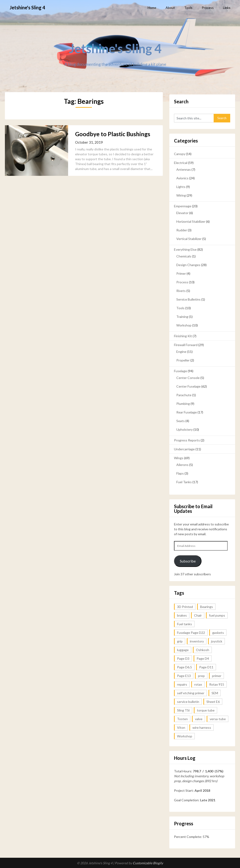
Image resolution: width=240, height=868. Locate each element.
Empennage (183, 206)
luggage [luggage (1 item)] (183, 650)
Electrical (181, 163)
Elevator (182, 213)
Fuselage (181, 371)
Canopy (180, 154)
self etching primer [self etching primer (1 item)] (191, 693)
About (170, 8)
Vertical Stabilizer (189, 239)
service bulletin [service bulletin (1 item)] (188, 702)
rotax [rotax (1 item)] (198, 684)
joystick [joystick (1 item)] (217, 641)
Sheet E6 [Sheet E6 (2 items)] (213, 702)
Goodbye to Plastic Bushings (113, 134)
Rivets (181, 291)
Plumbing (183, 404)
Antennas (184, 169)
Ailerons (182, 465)
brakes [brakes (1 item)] (182, 615)
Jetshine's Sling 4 (27, 7)
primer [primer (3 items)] (217, 676)
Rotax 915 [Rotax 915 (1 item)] (217, 684)
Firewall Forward (186, 345)
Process (208, 8)
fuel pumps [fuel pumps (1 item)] (217, 615)
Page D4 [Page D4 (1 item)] (203, 658)
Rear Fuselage (187, 412)
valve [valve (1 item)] (199, 719)
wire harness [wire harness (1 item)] (202, 727)
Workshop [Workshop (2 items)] (185, 736)
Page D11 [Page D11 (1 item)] (206, 667)
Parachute (184, 395)
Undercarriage (184, 449)
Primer (181, 273)
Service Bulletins (188, 299)
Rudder (182, 230)
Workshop (184, 325)
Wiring (181, 195)
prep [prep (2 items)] (201, 676)
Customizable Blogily (148, 863)
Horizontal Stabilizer (191, 221)
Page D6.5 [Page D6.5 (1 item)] (184, 667)
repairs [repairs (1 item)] (182, 684)
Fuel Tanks (184, 482)
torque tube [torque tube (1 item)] (206, 710)
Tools (188, 8)
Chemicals (184, 256)
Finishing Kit (183, 336)
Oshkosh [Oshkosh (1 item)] (203, 650)
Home (152, 8)
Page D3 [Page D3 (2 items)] (183, 658)
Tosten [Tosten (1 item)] (182, 719)
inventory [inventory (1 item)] (197, 641)
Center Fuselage (188, 386)
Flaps (180, 473)
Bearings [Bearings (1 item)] (207, 607)
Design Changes (188, 265)
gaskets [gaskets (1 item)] (218, 633)
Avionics (182, 178)
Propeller (183, 360)
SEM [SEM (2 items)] (215, 693)
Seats (181, 421)
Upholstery (184, 429)
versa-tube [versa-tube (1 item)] (218, 719)
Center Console (188, 378)
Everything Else (185, 249)
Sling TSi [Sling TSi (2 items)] (183, 710)
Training (182, 317)
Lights (181, 187)
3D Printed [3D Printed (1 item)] (185, 607)
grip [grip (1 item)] (180, 641)
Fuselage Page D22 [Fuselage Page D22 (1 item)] (191, 633)
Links (227, 8)
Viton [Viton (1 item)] (181, 727)
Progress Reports (187, 440)
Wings (179, 458)
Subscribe (188, 561)
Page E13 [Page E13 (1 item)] (184, 676)
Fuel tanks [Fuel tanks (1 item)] (184, 624)
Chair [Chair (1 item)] (198, 615)
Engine (181, 352)
